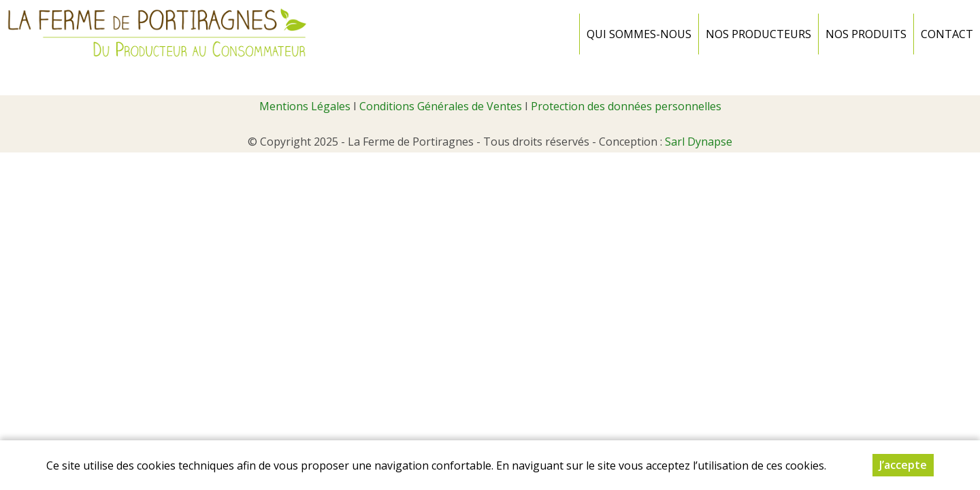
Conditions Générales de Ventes (441, 106)
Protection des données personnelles (626, 106)
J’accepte (903, 465)
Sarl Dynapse (699, 142)
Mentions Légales (305, 106)
